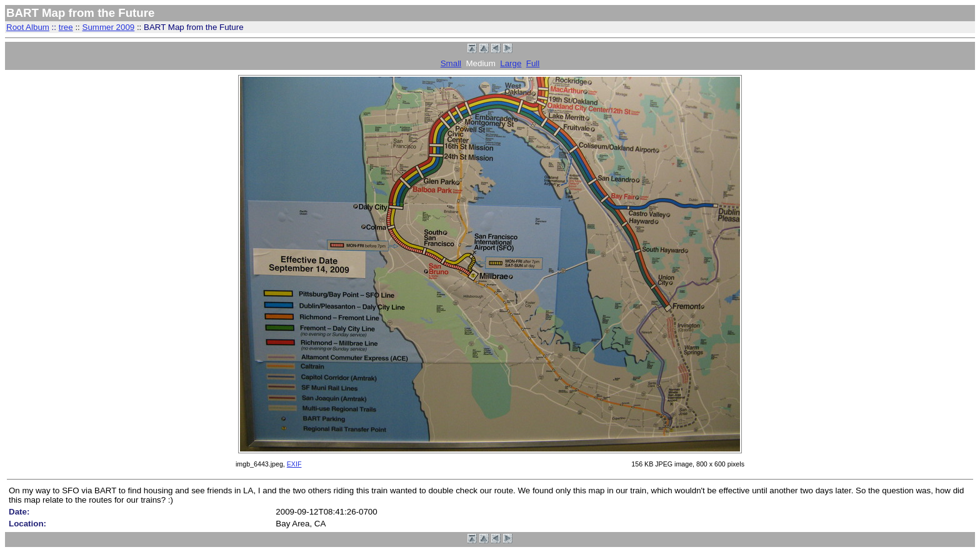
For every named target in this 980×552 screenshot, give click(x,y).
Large (511, 63)
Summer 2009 (109, 27)
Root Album (28, 27)
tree (66, 27)
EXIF (294, 464)
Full (533, 63)
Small (451, 63)
